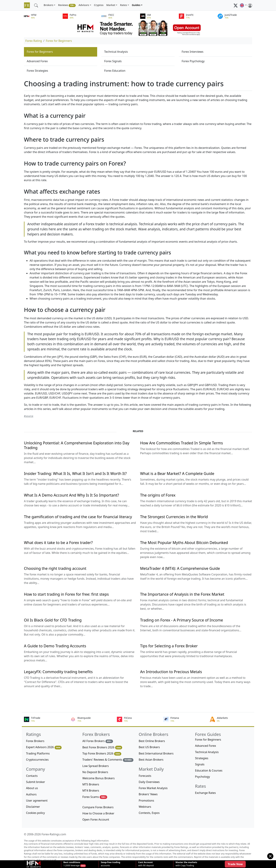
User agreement (37, 801)
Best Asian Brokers (151, 760)
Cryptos (99, 5)
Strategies (202, 758)
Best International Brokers (156, 753)
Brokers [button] (48, 5)
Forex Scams (95, 797)
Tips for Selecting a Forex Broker (169, 646)
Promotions (146, 801)
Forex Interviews (193, 52)
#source (29, 416)
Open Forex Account (96, 820)
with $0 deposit (146, 864)
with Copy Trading (186, 864)
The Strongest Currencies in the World (174, 517)
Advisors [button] (84, 5)
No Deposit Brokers (95, 772)
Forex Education (115, 71)
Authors (31, 794)
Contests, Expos (149, 813)
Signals (200, 764)
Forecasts (145, 776)
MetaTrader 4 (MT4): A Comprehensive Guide (180, 568)
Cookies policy (35, 813)
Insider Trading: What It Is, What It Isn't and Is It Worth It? (75, 473)
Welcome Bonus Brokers (98, 778)
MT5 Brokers (91, 784)
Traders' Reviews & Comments (108, 760)
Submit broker (36, 782)
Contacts (32, 776)
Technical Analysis (116, 52)
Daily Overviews (149, 782)
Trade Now (235, 864)
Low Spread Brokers (96, 766)
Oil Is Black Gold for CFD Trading (53, 620)
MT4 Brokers (91, 791)
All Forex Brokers (98, 741)
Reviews (67, 5)
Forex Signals (113, 61)
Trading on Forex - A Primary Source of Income (182, 620)
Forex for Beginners (59, 41)
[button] (243, 5)
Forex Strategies (37, 71)
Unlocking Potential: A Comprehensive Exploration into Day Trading (77, 445)
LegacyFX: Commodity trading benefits (58, 672)
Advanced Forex (37, 61)
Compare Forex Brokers (98, 807)
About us (32, 788)
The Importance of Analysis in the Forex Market (182, 594)
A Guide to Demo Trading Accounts (55, 646)
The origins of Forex (158, 495)
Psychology (203, 777)
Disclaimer (33, 807)
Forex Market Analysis (153, 788)
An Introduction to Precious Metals (171, 672)
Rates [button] (123, 5)
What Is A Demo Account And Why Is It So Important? (71, 495)
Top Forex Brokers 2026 (102, 754)
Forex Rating (34, 41)
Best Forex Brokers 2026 (102, 747)
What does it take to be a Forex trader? (58, 542)
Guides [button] (136, 5)
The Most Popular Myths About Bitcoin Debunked (184, 542)
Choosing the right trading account (55, 568)
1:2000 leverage (72, 864)
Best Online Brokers (152, 741)
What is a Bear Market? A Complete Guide (177, 473)
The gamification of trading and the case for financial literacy (78, 517)
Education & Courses (209, 770)
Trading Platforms (38, 753)
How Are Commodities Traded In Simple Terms (181, 443)
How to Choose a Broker (98, 813)
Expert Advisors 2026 (44, 747)
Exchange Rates (205, 793)
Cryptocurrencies (37, 760)
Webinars (145, 807)
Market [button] (111, 5)
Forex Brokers (35, 741)
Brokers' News (148, 794)
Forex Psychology (193, 61)
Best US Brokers (149, 747)
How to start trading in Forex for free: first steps (66, 594)
